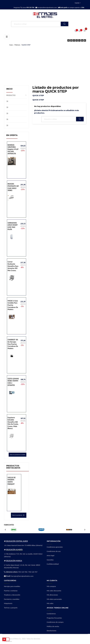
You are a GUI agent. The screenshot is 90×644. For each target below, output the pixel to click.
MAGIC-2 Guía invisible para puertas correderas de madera (13, 305)
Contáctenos (51, 614)
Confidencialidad (53, 564)
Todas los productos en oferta (18, 455)
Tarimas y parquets (11, 608)
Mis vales (50, 603)
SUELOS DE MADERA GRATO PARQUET (12, 481)
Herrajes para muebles (12, 586)
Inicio (9, 89)
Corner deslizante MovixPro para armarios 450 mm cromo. (13, 266)
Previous (5, 530)
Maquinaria (8, 603)
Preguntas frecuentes (54, 618)
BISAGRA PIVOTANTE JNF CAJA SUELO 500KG (13, 187)
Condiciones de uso (54, 551)
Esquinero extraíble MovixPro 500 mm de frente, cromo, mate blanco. (13, 423)
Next (85, 530)
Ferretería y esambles (12, 599)
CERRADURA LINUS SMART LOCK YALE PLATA (13, 226)
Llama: (28, 8)
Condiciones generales (55, 547)
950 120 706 (23, 572)
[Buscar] (40, 24)
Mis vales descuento (54, 591)
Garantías (50, 560)
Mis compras (51, 586)
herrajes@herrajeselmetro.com (47, 8)
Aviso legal (51, 555)
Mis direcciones (52, 595)
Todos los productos (19, 515)
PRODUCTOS (11, 95)
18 (7, 101)
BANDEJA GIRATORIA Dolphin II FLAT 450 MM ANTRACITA (13, 149)
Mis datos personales (54, 599)
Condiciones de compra (55, 622)
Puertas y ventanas (11, 591)
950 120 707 (33, 572)
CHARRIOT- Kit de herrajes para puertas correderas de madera (13, 344)
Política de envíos (53, 626)
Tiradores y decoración (12, 595)
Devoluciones (52, 631)
